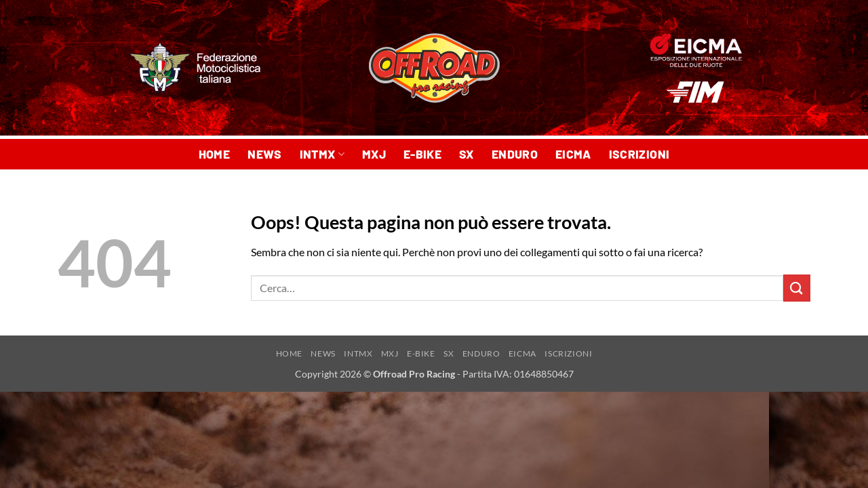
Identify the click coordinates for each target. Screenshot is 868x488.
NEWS (264, 154)
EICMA (573, 154)
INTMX (322, 154)
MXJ (374, 154)
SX (467, 154)
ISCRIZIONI (639, 154)
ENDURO (515, 154)
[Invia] (797, 288)
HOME (214, 154)
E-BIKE (422, 154)
